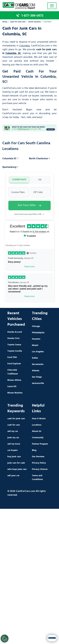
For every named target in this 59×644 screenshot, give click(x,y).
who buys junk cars (17, 469)
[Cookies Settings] (5, 638)
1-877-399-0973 (32, 16)
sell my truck (14, 444)
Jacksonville (38, 383)
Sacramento (38, 364)
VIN (40, 180)
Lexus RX (12, 387)
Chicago (36, 326)
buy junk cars (14, 457)
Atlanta (36, 371)
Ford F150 (12, 357)
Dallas (35, 358)
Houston (36, 339)
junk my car (13, 438)
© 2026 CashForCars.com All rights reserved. (27, 493)
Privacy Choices (40, 469)
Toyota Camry (14, 345)
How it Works (39, 419)
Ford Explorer (14, 364)
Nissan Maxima (15, 393)
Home (5, 22)
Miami (35, 345)
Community (38, 438)
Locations (37, 425)
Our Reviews (38, 457)
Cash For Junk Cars (18, 22)
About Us (37, 431)
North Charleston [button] (39, 159)
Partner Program (40, 444)
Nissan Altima (14, 380)
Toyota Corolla (15, 351)
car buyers (13, 450)
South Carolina (34, 22)
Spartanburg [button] (9, 167)
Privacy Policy (39, 463)
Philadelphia (38, 333)
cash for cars (14, 425)
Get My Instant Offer (30, 638)
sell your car (13, 476)
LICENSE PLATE (19, 180)
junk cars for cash (16, 463)
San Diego (37, 377)
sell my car (13, 431)
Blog (34, 450)
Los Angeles (38, 352)
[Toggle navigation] (52, 6)
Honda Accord (15, 332)
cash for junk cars (16, 419)
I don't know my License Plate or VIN (29, 214)
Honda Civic (14, 338)
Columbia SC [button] (9, 159)
